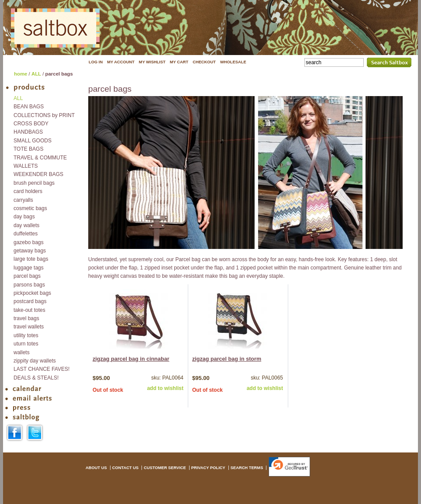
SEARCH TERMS (247, 468)
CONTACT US (125, 468)
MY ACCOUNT (121, 62)
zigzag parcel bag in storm (227, 359)
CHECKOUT (204, 62)
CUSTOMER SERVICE (165, 468)
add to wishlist (165, 388)
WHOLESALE (233, 62)
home (21, 74)
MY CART (179, 62)
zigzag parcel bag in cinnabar (131, 359)
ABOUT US (96, 468)
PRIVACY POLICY (208, 468)
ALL (36, 74)
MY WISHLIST (152, 62)
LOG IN (96, 62)
